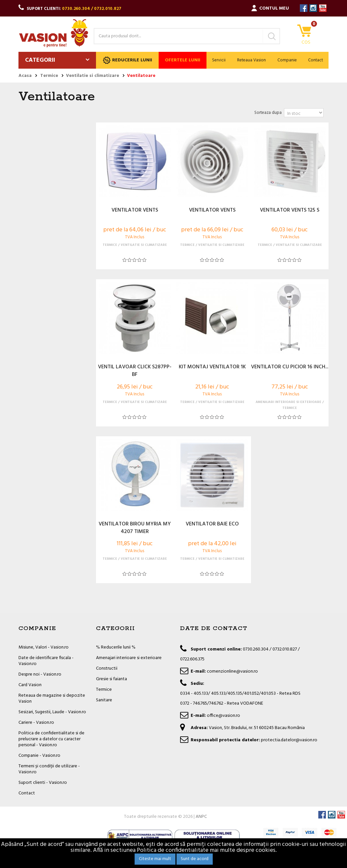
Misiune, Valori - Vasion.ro (44, 647)
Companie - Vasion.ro (39, 756)
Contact (315, 60)
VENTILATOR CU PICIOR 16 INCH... (290, 367)
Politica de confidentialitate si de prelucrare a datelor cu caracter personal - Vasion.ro (51, 739)
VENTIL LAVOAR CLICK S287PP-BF (135, 371)
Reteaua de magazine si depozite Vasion (52, 699)
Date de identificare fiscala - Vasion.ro (46, 661)
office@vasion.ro (223, 716)
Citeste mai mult (155, 859)
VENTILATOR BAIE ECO (212, 524)
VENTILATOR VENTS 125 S (290, 211)
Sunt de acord (195, 859)
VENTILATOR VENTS (135, 211)
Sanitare (104, 700)
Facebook (304, 8)
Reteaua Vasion (252, 60)
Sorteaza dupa (268, 113)
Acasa (25, 76)
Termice (104, 690)
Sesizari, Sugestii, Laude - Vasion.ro (52, 712)
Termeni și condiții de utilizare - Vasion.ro (49, 769)
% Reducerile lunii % (116, 647)
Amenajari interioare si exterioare (129, 658)
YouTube (323, 8)
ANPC (201, 817)
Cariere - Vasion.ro (36, 723)
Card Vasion (30, 685)
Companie (287, 60)
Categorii (40, 60)
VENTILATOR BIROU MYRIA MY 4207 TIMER (135, 528)
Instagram (313, 8)
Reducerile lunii (127, 60)
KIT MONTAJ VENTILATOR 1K (212, 367)
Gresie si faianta (111, 679)
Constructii (107, 668)
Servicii (219, 60)
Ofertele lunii (183, 60)
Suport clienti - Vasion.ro (43, 783)
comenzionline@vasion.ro (232, 671)
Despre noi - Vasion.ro (40, 674)
